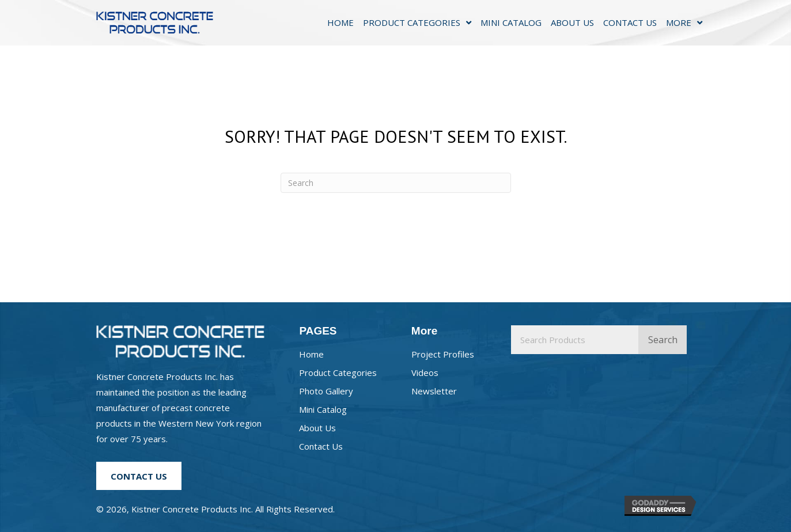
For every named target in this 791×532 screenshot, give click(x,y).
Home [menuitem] (311, 354)
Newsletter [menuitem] (434, 391)
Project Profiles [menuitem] (443, 354)
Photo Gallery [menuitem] (326, 391)
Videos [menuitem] (425, 373)
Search (663, 340)
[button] (139, 476)
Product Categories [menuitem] (338, 373)
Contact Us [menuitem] (321, 446)
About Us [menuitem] (317, 428)
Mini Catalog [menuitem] (323, 409)
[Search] (396, 183)
